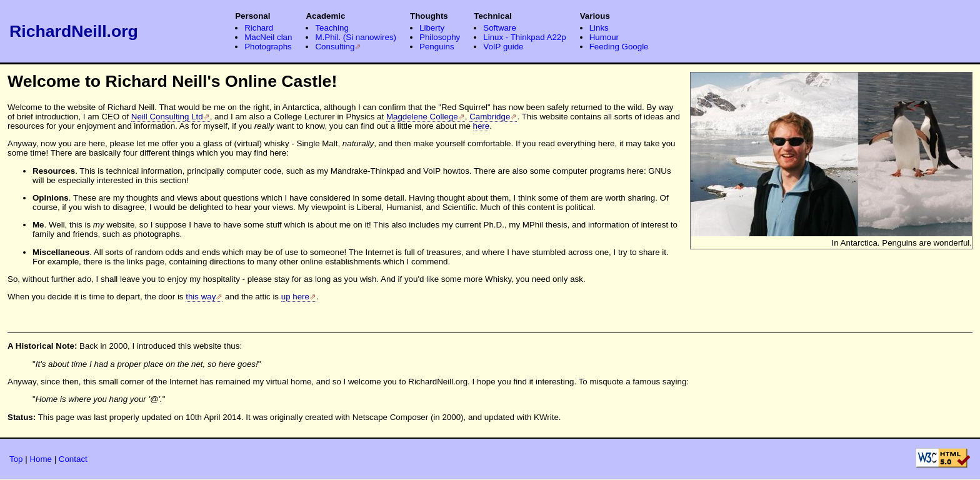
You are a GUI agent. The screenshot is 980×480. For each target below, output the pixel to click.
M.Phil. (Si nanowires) (356, 37)
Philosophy (440, 37)
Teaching (332, 28)
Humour (604, 37)
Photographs (268, 47)
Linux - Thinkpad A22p (524, 37)
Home (41, 459)
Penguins (437, 47)
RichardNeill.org (74, 31)
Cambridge (490, 117)
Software (500, 28)
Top (16, 459)
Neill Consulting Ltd (167, 117)
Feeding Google (619, 47)
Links (599, 28)
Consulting (335, 47)
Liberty (432, 28)
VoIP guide (503, 47)
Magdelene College (422, 117)
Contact (73, 459)
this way (201, 297)
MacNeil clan (268, 37)
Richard (259, 28)
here (482, 126)
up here (295, 297)
